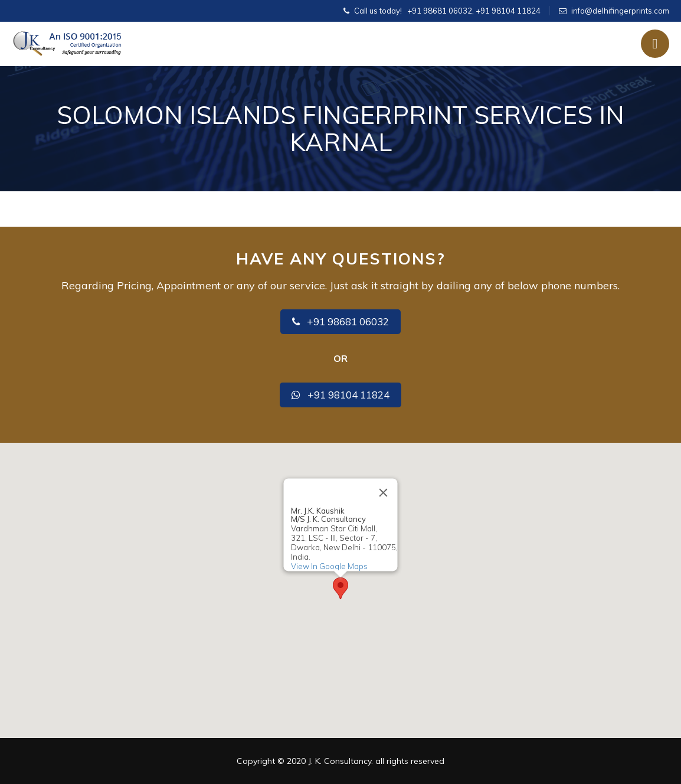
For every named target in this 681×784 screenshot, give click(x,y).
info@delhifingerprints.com (620, 11)
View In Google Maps (329, 566)
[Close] (384, 492)
